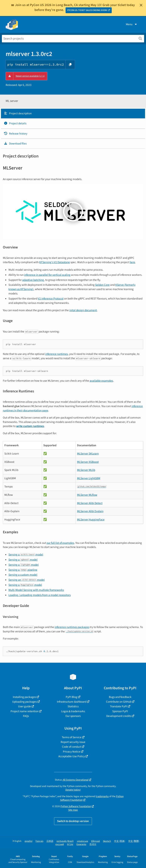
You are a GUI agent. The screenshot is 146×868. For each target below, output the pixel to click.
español (29, 841)
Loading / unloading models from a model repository (40, 595)
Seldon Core (102, 285)
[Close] (141, 5)
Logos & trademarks (73, 711)
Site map (73, 810)
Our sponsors (73, 716)
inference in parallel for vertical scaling (47, 275)
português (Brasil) (65, 841)
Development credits (119, 716)
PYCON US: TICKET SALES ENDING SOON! (87, 10)
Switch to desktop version (73, 821)
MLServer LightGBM (89, 478)
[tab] (73, 114)
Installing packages (24, 697)
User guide (24, 706)
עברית (70, 844)
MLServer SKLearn (88, 454)
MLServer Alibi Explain (90, 511)
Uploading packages (24, 702)
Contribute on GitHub (119, 702)
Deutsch (107, 841)
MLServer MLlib (86, 470)
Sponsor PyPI (120, 711)
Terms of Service (72, 737)
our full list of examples (60, 543)
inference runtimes (57, 354)
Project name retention (24, 711)
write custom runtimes (30, 426)
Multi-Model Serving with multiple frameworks (36, 590)
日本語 (50, 841)
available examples (101, 381)
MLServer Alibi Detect (90, 503)
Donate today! (73, 790)
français (39, 841)
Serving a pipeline (23, 570)
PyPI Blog (71, 697)
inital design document (83, 310)
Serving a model (26, 555)
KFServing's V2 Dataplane (55, 262)
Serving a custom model (23, 575)
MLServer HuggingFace (91, 520)
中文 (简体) (120, 841)
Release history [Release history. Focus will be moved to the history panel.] (16, 134)
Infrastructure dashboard (72, 702)
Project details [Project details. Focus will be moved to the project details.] (15, 123)
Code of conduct (72, 747)
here (132, 262)
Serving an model (27, 580)
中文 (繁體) (134, 841)
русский (60, 844)
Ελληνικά (96, 841)
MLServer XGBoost (88, 462)
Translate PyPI (119, 706)
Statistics (73, 706)
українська (82, 841)
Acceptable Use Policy (72, 756)
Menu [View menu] (132, 24)
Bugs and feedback (120, 697)
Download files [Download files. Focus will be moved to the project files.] (15, 144)
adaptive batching (33, 280)
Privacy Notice (72, 752)
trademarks (102, 796)
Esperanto (81, 844)
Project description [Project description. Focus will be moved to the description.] (18, 113)
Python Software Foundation (76, 806)
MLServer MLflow (87, 495)
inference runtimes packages (72, 627)
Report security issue (73, 742)
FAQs (26, 716)
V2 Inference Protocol (51, 299)
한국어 (93, 844)
